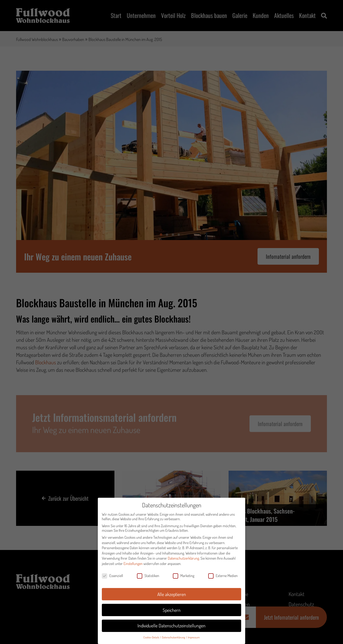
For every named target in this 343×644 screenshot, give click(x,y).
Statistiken (148, 579)
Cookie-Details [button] (152, 641)
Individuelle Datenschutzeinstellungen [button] (171, 629)
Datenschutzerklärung (183, 562)
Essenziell (112, 579)
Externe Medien (223, 579)
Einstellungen (133, 567)
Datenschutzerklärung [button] (174, 641)
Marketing (184, 579)
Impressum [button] (194, 641)
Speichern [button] (172, 613)
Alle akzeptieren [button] (172, 598)
